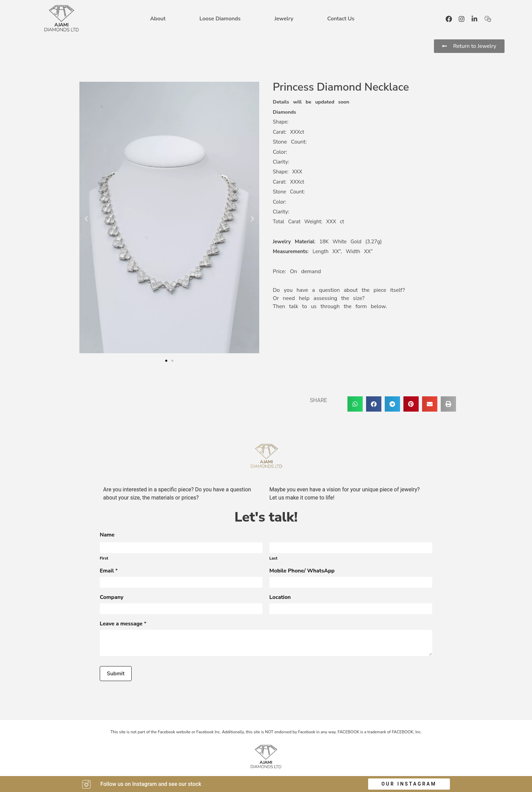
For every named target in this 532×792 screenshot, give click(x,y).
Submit (116, 674)
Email (109, 571)
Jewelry (284, 19)
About (158, 19)
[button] (86, 219)
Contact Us (341, 19)
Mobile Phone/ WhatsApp (302, 571)
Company (112, 598)
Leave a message (123, 624)
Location (280, 598)
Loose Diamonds (220, 19)
